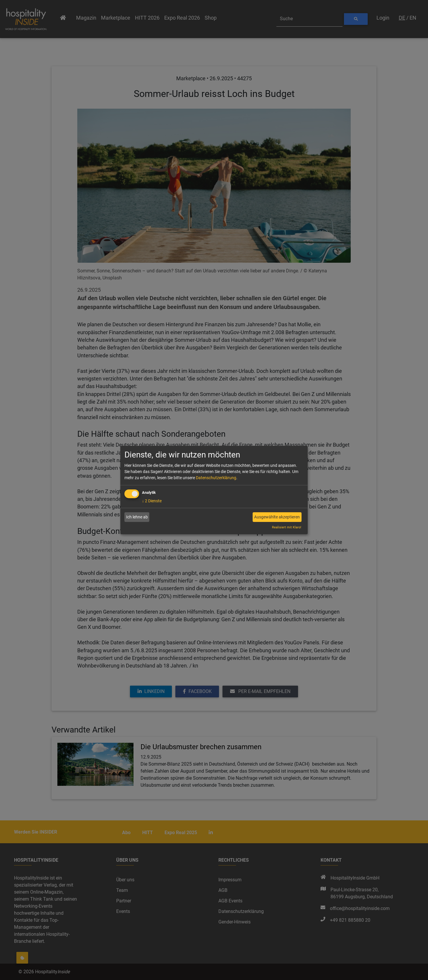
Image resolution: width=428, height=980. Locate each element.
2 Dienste (152, 501)
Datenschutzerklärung (216, 478)
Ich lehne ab (137, 517)
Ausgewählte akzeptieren (277, 517)
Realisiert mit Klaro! (287, 527)
